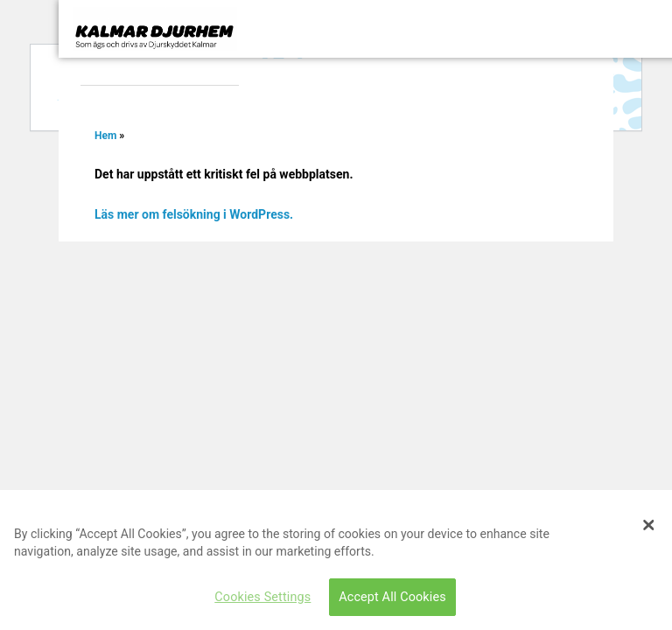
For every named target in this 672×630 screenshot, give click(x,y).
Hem (105, 136)
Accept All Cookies (392, 597)
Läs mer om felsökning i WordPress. (194, 214)
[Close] (648, 525)
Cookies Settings (262, 597)
